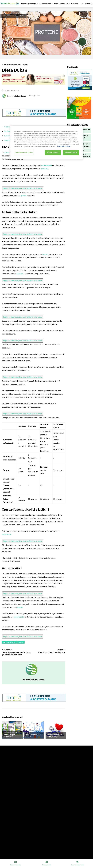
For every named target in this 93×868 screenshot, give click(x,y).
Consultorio (9, 729)
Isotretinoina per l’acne (33, 736)
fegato (20, 607)
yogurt (45, 254)
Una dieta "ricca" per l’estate (52, 652)
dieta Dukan (10, 152)
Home (6, 16)
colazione (6, 534)
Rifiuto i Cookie (53, 152)
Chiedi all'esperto (33, 731)
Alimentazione (9, 642)
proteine (45, 169)
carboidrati (46, 165)
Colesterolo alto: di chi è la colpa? (55, 736)
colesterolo (19, 617)
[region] (46, 143)
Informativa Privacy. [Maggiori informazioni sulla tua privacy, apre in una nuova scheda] (64, 146)
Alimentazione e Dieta (16, 16)
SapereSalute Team (18, 96)
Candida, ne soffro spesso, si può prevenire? (11, 735)
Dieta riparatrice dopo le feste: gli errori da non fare (16, 653)
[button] (89, 4)
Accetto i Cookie (71, 152)
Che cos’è (9, 127)
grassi (24, 196)
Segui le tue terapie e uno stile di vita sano (23, 188)
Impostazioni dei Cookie (24, 152)
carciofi (20, 274)
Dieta (26, 65)
